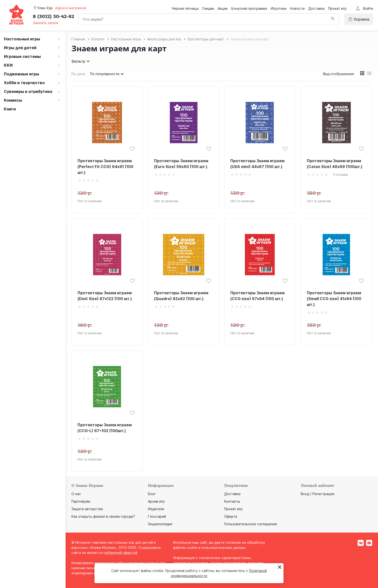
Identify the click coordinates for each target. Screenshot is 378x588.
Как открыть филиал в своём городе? (103, 516)
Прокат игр (337, 8)
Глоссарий (157, 516)
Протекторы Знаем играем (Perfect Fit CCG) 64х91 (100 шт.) (105, 167)
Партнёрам (81, 501)
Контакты (232, 501)
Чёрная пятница (185, 8)
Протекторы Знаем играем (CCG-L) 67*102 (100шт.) (105, 428)
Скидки (208, 8)
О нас (76, 494)
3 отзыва (340, 174)
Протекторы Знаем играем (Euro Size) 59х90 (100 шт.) (181, 164)
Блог (152, 494)
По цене (78, 74)
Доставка (316, 8)
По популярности (108, 74)
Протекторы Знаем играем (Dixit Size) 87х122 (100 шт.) (105, 296)
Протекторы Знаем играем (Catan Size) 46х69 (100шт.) (335, 164)
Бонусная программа (249, 8)
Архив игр (156, 501)
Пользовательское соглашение (251, 524)
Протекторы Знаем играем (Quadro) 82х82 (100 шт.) (181, 296)
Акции (223, 8)
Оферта (231, 516)
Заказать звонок (46, 23)
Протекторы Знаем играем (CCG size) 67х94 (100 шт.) (257, 296)
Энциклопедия (160, 524)
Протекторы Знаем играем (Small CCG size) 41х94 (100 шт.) (334, 299)
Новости (297, 8)
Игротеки (279, 8)
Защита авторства (87, 509)
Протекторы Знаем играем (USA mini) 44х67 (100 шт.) (257, 164)
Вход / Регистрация (318, 494)
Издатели (156, 509)
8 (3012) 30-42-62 (53, 17)
